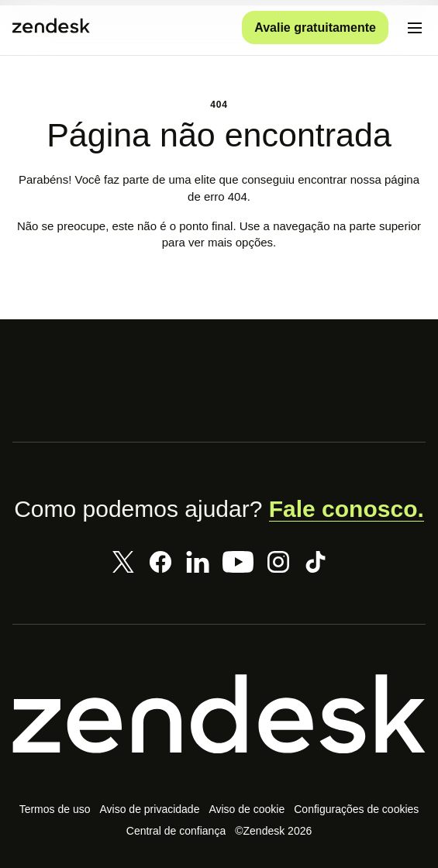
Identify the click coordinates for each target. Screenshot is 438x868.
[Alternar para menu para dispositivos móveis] (415, 28)
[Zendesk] (219, 714)
